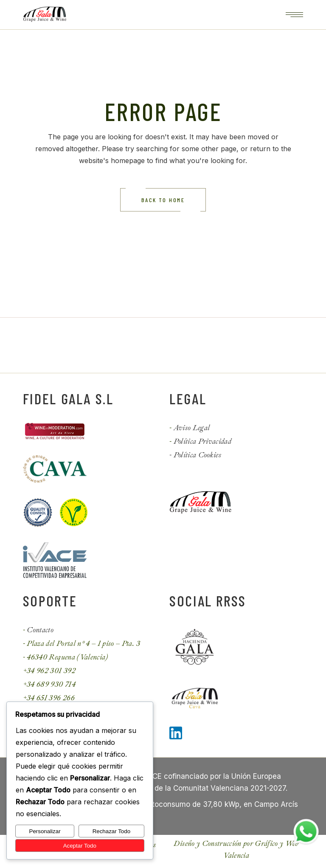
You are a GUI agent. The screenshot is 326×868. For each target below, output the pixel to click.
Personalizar (45, 831)
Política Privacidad (202, 441)
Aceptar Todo (80, 846)
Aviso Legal (192, 428)
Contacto (40, 630)
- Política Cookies (195, 455)
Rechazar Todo (111, 831)
